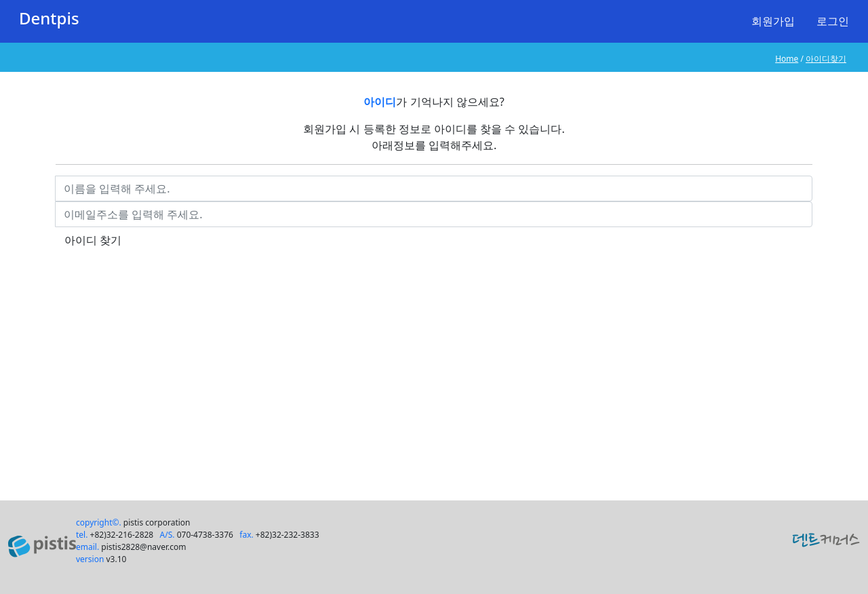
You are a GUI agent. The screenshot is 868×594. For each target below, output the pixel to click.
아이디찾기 (826, 59)
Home (787, 59)
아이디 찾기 (93, 240)
